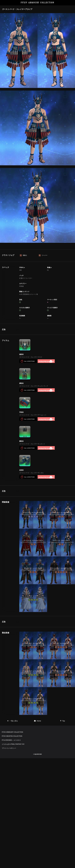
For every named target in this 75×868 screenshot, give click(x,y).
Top (62, 781)
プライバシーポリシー (9, 833)
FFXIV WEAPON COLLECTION (12, 821)
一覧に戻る (13, 781)
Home (37, 781)
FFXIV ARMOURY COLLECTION (37, 3)
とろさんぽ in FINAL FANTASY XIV (13, 829)
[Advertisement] (33, 341)
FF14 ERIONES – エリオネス (11, 825)
